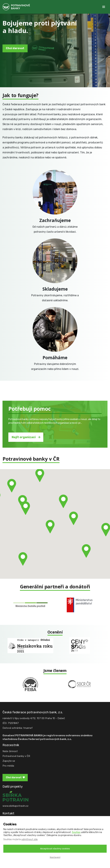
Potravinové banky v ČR (16, 756)
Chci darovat (15, 48)
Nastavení (55, 857)
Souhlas (76, 832)
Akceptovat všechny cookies (55, 849)
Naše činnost (10, 751)
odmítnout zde (30, 839)
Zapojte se (9, 761)
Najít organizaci (24, 437)
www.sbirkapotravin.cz (15, 806)
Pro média (8, 766)
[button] (86, 551)
